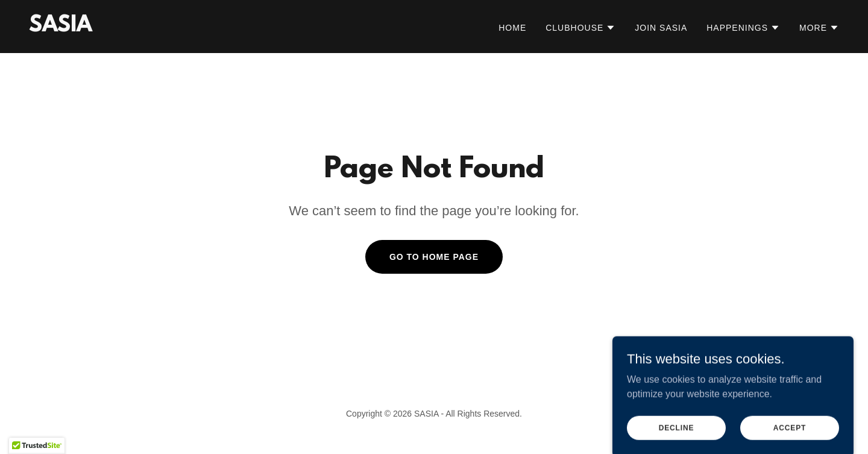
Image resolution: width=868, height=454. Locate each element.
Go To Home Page (434, 257)
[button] (580, 28)
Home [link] (512, 28)
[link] (61, 28)
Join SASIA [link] (661, 28)
